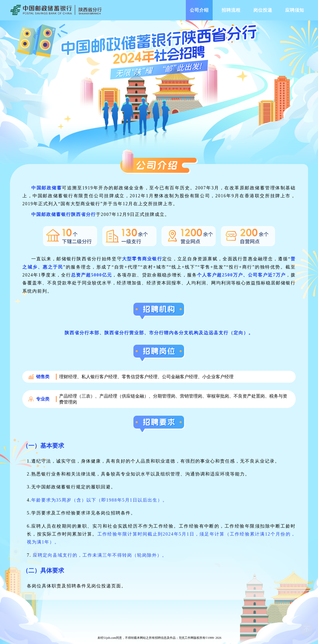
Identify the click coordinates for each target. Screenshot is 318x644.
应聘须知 (295, 10)
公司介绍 (199, 10)
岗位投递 (263, 10)
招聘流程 (231, 10)
